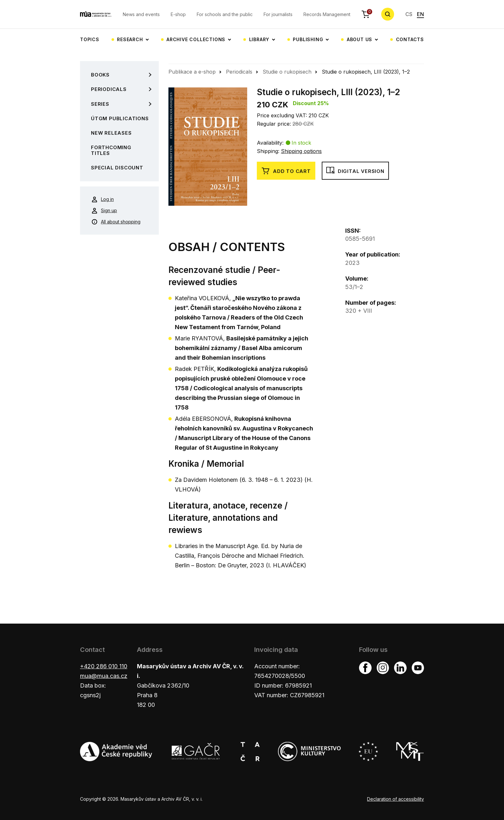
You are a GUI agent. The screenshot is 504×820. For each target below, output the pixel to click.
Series (100, 104)
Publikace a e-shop (192, 72)
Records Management (327, 14)
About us (360, 39)
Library (259, 39)
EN (420, 14)
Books (100, 75)
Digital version (355, 171)
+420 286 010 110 (104, 666)
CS (409, 14)
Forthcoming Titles (111, 150)
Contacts (410, 39)
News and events (141, 14)
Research (130, 39)
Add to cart (286, 171)
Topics (90, 39)
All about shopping (116, 222)
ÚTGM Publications (120, 118)
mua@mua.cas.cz (104, 676)
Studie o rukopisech (287, 72)
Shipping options (301, 151)
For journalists (278, 14)
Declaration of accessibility (396, 799)
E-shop (178, 14)
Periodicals (109, 89)
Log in (103, 199)
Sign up (104, 211)
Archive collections (196, 39)
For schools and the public (225, 14)
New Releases (111, 133)
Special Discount (117, 168)
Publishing (308, 39)
